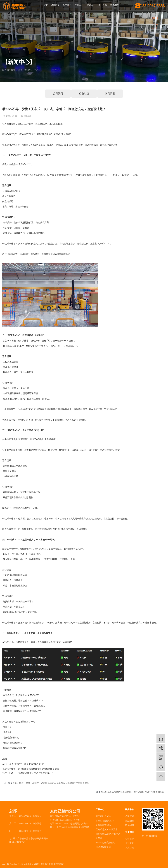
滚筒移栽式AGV (103, 825)
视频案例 (55, 5)
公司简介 (130, 839)
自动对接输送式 (103, 847)
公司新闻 (58, 94)
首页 (45, 5)
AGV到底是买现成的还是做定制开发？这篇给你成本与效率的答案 (132, 792)
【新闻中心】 (19, 62)
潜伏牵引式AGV (103, 816)
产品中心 (79, 5)
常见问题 (110, 94)
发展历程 (130, 848)
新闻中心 (91, 5)
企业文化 (130, 843)
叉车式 (99, 838)
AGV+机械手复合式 (105, 843)
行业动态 (84, 94)
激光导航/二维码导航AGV (108, 834)
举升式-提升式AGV (105, 821)
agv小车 (6, 864)
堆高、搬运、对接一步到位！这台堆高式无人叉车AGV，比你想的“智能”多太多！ (52, 783)
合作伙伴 (103, 5)
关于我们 (67, 5)
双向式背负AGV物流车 (107, 829)
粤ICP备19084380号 (57, 864)
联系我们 (115, 5)
